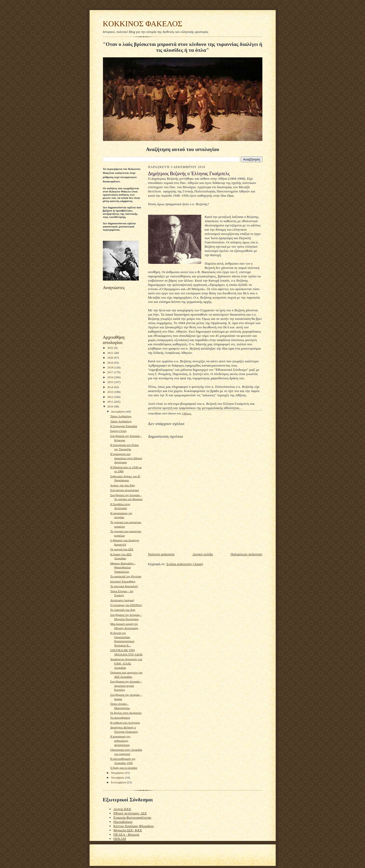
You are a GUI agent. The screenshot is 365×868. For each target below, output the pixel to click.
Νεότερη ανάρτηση (161, 554)
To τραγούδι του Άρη (123, 610)
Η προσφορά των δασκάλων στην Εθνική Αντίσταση (126, 458)
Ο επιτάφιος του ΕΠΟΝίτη (126, 605)
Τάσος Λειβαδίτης (121, 416)
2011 (111, 402)
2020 (111, 358)
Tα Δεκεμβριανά (120, 717)
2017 (111, 372)
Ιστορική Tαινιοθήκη (123, 581)
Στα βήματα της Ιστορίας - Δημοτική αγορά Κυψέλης (126, 686)
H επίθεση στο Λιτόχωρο (125, 723)
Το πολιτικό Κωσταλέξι (124, 586)
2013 (111, 392)
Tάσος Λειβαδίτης (121, 421)
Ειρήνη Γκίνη (118, 431)
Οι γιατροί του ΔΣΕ (122, 549)
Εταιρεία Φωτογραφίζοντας (133, 817)
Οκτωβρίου (118, 777)
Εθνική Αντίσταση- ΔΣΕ (130, 813)
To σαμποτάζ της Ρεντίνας (126, 576)
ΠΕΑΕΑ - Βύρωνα (126, 834)
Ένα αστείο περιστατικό (124, 490)
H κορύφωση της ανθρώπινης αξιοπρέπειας (120, 740)
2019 (111, 363)
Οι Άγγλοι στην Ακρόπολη (126, 713)
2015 (111, 382)
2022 (111, 348)
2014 (111, 387)
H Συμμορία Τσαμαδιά (123, 426)
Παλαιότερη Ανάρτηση (246, 554)
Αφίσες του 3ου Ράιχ (122, 485)
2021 (111, 353)
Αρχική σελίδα (203, 554)
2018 (111, 367)
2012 (111, 397)
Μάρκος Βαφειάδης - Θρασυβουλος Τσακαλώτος (123, 567)
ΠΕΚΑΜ (120, 839)
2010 (111, 406)
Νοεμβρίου (118, 773)
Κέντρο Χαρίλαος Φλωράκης (134, 826)
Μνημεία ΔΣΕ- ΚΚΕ (128, 830)
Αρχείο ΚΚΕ (122, 809)
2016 (111, 377)
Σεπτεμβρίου (119, 782)
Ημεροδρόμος (123, 822)
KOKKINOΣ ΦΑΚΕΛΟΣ (143, 24)
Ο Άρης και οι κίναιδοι (124, 768)
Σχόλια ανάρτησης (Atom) (185, 564)
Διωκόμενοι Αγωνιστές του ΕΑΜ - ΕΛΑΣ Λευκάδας (126, 663)
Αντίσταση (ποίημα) (122, 600)
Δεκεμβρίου (118, 411)
